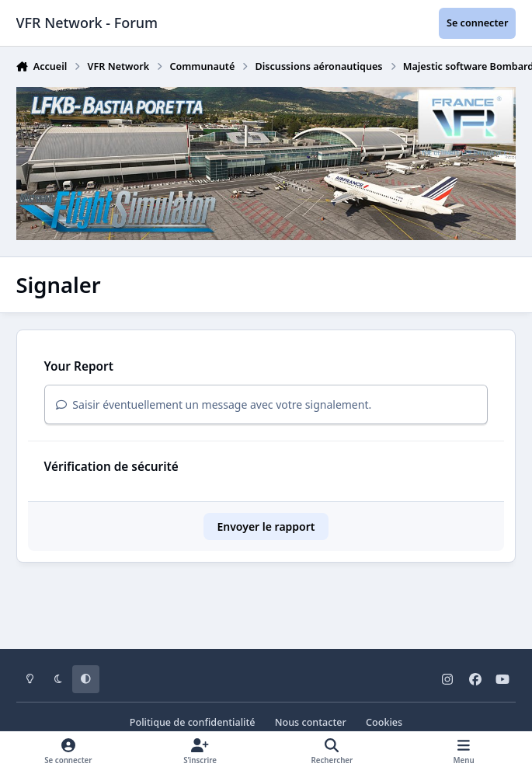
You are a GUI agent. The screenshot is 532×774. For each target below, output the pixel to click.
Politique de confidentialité (193, 722)
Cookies (384, 722)
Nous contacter (311, 722)
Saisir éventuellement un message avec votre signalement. (214, 404)
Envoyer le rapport (266, 526)
